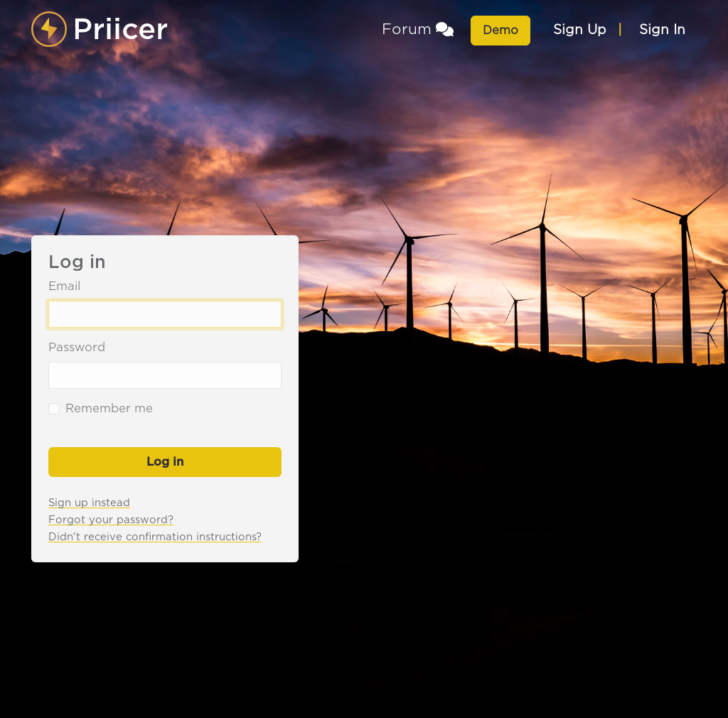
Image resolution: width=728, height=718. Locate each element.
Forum (418, 29)
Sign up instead (89, 503)
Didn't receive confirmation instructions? (155, 537)
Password (77, 347)
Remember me (109, 408)
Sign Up (580, 30)
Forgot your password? (111, 520)
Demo (500, 30)
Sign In (662, 30)
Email (64, 286)
